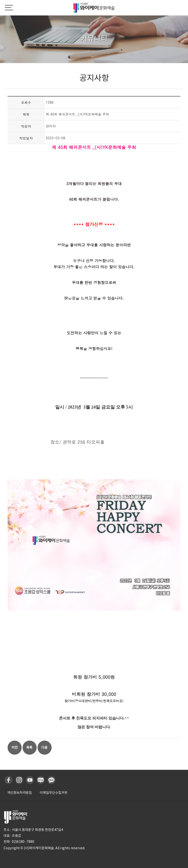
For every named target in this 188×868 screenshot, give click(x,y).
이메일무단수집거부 (54, 793)
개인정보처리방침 (19, 793)
